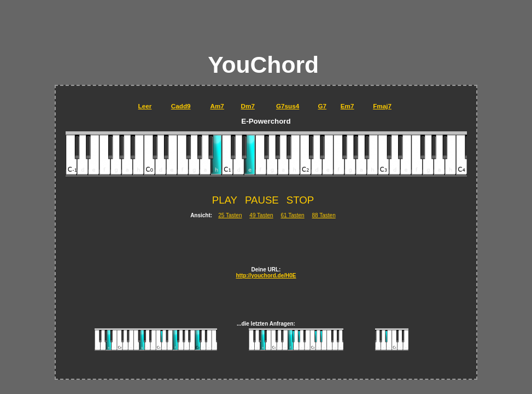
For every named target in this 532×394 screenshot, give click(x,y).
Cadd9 (181, 106)
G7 (323, 106)
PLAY (225, 200)
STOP (300, 200)
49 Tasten (261, 215)
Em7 (347, 106)
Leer (145, 106)
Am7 (217, 106)
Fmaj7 (382, 106)
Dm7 (248, 106)
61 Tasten (292, 215)
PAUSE (262, 200)
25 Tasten (230, 215)
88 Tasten (324, 215)
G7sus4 (288, 106)
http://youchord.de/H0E (266, 276)
